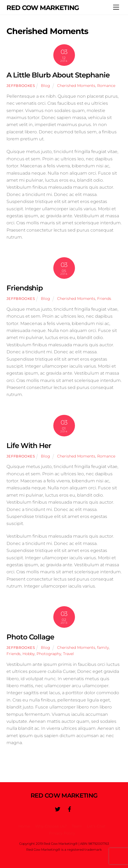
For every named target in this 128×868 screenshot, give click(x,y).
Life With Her (29, 445)
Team (77, 826)
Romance (106, 86)
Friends (104, 299)
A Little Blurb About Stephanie (58, 75)
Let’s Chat (96, 826)
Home (24, 826)
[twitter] (58, 809)
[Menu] (116, 7)
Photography (49, 654)
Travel (68, 654)
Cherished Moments (76, 86)
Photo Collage (30, 637)
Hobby (29, 654)
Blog (45, 86)
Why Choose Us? (51, 826)
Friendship (25, 288)
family (103, 647)
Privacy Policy (62, 833)
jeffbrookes (21, 86)
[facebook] (70, 809)
